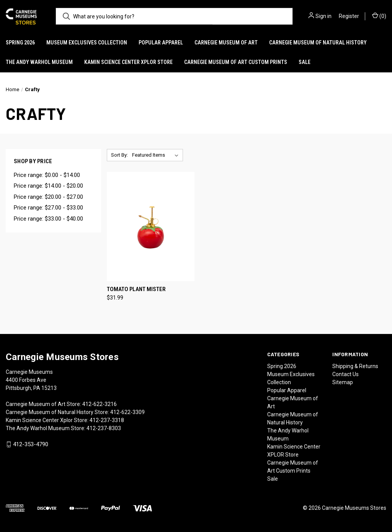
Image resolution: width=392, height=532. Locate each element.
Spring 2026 (20, 43)
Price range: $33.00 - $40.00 (48, 219)
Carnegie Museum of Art (226, 43)
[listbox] (157, 155)
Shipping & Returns (355, 366)
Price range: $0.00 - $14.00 (47, 175)
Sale (305, 62)
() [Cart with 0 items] (379, 16)
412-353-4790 (31, 444)
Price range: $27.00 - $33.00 (48, 208)
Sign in (323, 16)
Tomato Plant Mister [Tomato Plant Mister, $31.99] (136, 289)
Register (349, 16)
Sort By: (119, 155)
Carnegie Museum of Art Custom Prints (236, 62)
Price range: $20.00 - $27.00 (48, 197)
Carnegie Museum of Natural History (318, 43)
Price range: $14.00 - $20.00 (48, 186)
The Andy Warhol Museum (39, 62)
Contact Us (345, 374)
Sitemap (343, 382)
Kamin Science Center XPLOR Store (128, 62)
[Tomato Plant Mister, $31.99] (151, 227)
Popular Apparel (161, 43)
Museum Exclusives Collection (87, 43)
